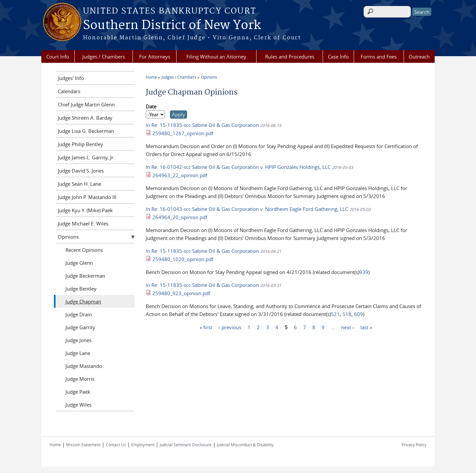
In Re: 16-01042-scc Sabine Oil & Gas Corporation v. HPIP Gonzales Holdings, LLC (239, 167)
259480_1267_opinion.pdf (183, 133)
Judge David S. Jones (81, 171)
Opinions (209, 77)
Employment (143, 445)
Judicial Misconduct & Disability (245, 445)
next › (348, 327)
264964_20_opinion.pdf (180, 217)
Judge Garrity (80, 327)
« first (206, 327)
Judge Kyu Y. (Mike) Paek (85, 210)
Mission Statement (83, 445)
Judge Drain (79, 314)
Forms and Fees (379, 57)
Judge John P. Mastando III (87, 197)
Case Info (338, 57)
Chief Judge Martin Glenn (86, 104)
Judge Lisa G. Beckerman (86, 131)
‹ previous (230, 327)
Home (151, 77)
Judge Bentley (81, 289)
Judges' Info (71, 78)
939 (364, 272)
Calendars (69, 91)
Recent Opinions (84, 250)
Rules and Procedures (290, 57)
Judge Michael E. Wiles (83, 223)
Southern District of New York (172, 25)
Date (151, 106)
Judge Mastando (84, 366)
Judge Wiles (79, 405)
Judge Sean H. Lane (79, 184)
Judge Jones (79, 340)
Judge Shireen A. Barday (85, 118)
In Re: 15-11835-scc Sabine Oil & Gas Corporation (203, 125)
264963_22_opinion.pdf (180, 175)
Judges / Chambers (104, 57)
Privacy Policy (414, 445)
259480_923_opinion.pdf (181, 293)
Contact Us (116, 445)
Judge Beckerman (85, 276)
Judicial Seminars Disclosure (186, 445)
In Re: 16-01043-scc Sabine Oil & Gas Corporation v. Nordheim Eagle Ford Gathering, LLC (248, 209)
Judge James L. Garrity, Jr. (86, 157)
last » (366, 327)
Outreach (419, 57)
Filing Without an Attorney (216, 57)
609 (358, 314)
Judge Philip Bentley (80, 144)
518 (347, 314)
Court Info (58, 57)
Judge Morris (80, 379)
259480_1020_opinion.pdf (183, 259)
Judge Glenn (79, 263)
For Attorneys (155, 57)
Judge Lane (78, 353)
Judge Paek (78, 392)
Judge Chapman (83, 301)
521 (335, 314)
